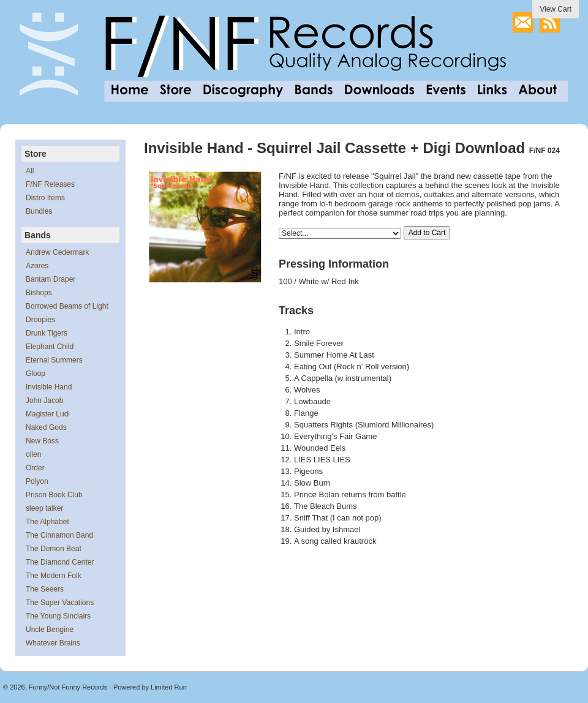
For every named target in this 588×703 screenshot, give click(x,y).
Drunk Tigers (47, 333)
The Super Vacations (60, 603)
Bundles (39, 211)
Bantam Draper (51, 279)
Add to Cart (427, 233)
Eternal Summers (54, 360)
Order (35, 468)
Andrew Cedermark (57, 252)
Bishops (39, 293)
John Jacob (44, 400)
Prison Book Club (54, 495)
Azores (37, 266)
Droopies (40, 320)
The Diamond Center (60, 562)
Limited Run (169, 687)
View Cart (556, 9)
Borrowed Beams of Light (67, 306)
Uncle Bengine (50, 630)
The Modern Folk (54, 576)
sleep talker (44, 508)
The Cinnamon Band (59, 535)
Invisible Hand (49, 387)
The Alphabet (47, 522)
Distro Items (45, 198)
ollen (33, 454)
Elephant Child (50, 347)
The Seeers (45, 589)
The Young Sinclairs (58, 616)
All (30, 171)
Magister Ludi (48, 414)
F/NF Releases (50, 184)
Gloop (36, 374)
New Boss (42, 441)
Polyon (37, 481)
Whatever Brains (53, 643)
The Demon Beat (54, 549)
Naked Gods (46, 427)
